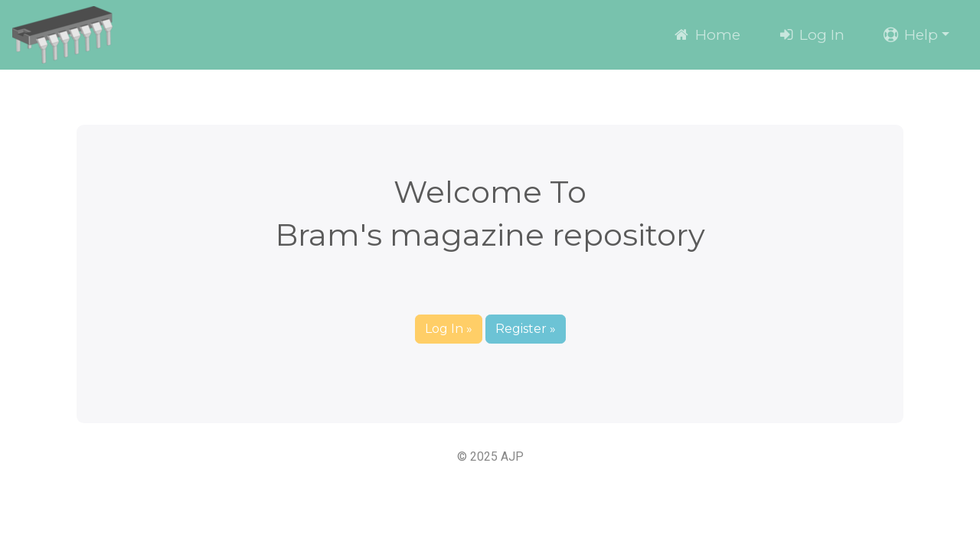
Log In (811, 34)
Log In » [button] (449, 329)
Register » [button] (526, 329)
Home (706, 34)
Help (910, 34)
